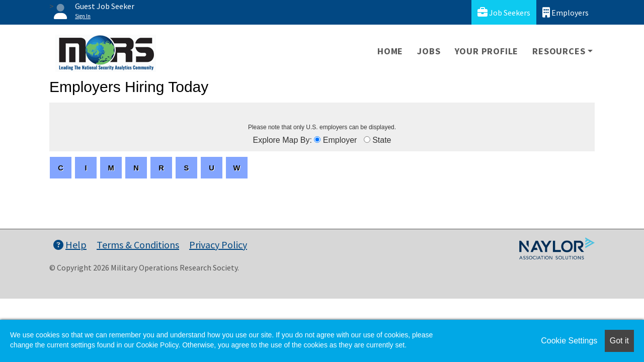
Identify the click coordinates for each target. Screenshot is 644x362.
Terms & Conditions (138, 245)
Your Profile (487, 51)
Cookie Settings (569, 341)
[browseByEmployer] (317, 140)
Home (390, 51)
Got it (619, 341)
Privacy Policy (218, 245)
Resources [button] (559, 51)
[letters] (61, 168)
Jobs (429, 51)
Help (70, 245)
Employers (566, 12)
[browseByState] (367, 140)
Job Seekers (504, 12)
